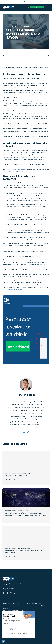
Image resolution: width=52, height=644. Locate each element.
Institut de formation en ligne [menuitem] (11, 604)
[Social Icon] (41, 2)
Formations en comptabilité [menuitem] (33, 604)
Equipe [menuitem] (12, 2)
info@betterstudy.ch (9, 589)
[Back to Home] (9, 8)
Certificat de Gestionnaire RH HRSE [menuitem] (35, 606)
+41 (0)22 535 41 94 (8, 590)
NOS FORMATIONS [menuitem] (31, 601)
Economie (9, 41)
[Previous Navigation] (10, 55)
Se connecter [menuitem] (20, 2)
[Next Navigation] (43, 55)
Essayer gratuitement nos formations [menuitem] (13, 611)
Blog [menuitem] (4, 606)
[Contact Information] (28, 7)
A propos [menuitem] (6, 2)
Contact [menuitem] (28, 2)
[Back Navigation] (26, 55)
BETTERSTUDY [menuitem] (7, 601)
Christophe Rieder (12, 26)
